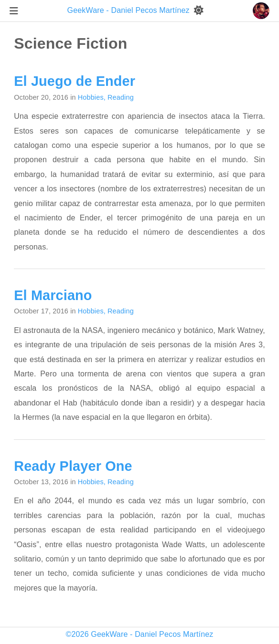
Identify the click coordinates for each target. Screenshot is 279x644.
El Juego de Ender (75, 81)
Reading (121, 97)
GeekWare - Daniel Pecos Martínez (130, 10)
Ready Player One (73, 466)
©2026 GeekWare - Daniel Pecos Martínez (140, 634)
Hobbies (91, 97)
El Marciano (53, 295)
